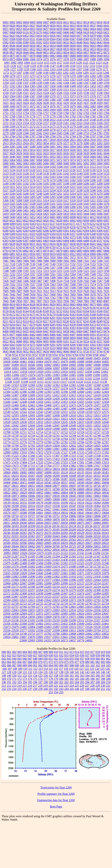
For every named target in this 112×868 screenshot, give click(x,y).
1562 (106, 93)
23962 (105, 637)
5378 (12, 207)
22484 (97, 593)
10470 (48, 362)
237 (30, 689)
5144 (80, 173)
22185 (23, 587)
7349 (93, 274)
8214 (26, 321)
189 (108, 679)
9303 (100, 345)
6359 (46, 237)
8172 (12, 315)
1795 (39, 120)
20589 (7, 543)
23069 (48, 617)
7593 (39, 288)
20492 (81, 536)
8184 (80, 315)
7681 (6, 298)
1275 (46, 76)
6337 (73, 234)
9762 (62, 355)
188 (103, 679)
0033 (73, 26)
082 (98, 662)
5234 (53, 190)
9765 (82, 355)
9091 (26, 341)
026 (30, 655)
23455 (97, 624)
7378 (12, 278)
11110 (32, 382)
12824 (89, 446)
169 (4, 679)
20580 (105, 540)
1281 (86, 76)
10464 (40, 362)
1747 (86, 110)
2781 (100, 133)
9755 (29, 355)
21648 (23, 567)
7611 (39, 291)
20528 (15, 540)
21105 (48, 553)
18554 (56, 483)
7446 (26, 281)
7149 (53, 264)
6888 (106, 251)
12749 (105, 435)
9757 (35, 355)
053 (61, 659)
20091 (105, 523)
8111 (39, 308)
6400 (33, 241)
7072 (73, 257)
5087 (53, 163)
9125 (73, 341)
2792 (66, 137)
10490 (89, 362)
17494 (23, 462)
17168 (89, 452)
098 (72, 665)
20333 (89, 533)
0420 (100, 32)
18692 (64, 486)
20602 (31, 543)
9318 (46, 348)
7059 (53, 257)
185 (87, 679)
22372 (7, 593)
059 (93, 659)
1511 (66, 89)
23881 (40, 637)
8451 (59, 331)
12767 (72, 439)
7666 (80, 294)
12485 (56, 409)
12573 (97, 412)
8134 (100, 308)
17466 (105, 459)
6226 (39, 227)
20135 (81, 526)
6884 (86, 251)
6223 (19, 227)
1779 (53, 116)
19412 (40, 509)
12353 (15, 385)
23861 (15, 637)
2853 (80, 140)
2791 (59, 137)
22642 (48, 600)
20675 (40, 546)
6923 (80, 254)
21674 (56, 567)
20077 (89, 523)
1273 (33, 76)
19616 (64, 513)
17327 (81, 456)
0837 (12, 53)
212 (9, 686)
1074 (39, 59)
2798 (100, 137)
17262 (23, 456)
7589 (33, 288)
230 (103, 686)
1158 (20, 69)
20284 (56, 533)
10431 (7, 358)
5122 (46, 170)
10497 (7, 365)
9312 (26, 348)
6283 (26, 231)
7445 (19, 281)
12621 (56, 419)
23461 (105, 624)
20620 (72, 543)
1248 (106, 73)
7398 (53, 278)
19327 (48, 506)
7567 (66, 284)
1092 (13, 63)
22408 (23, 593)
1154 (99, 66)
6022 (19, 220)
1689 (26, 110)
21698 (81, 567)
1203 (72, 73)
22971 (31, 614)
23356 (7, 624)
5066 (26, 160)
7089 (53, 261)
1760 (66, 113)
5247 (33, 194)
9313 (32, 348)
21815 (72, 570)
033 (67, 655)
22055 (105, 580)
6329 (46, 234)
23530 (97, 627)
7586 (19, 288)
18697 (72, 486)
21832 (105, 570)
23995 (40, 640)
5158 (19, 177)
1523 (39, 93)
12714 (40, 432)
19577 (15, 513)
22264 (40, 590)
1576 (93, 96)
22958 (15, 614)
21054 (32, 553)
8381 (19, 328)
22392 (15, 593)
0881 (46, 56)
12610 (72, 415)
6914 (19, 254)
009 (51, 652)
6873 (39, 251)
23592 (31, 630)
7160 (19, 268)
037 (87, 655)
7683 (12, 298)
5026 (106, 150)
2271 (59, 130)
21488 (23, 563)
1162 (46, 69)
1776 (33, 116)
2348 (80, 133)
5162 (46, 177)
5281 (6, 197)
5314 (46, 200)
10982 (48, 365)
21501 (56, 563)
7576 (100, 284)
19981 (72, 519)
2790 (53, 137)
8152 (59, 311)
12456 (89, 402)
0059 (59, 29)
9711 (79, 352)
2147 (86, 120)
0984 (19, 59)
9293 (59, 345)
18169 (97, 472)
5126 (72, 170)
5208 (100, 184)
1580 (12, 100)
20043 (31, 523)
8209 (100, 318)
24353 (48, 640)
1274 (39, 76)
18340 (7, 479)
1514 (86, 89)
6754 (79, 247)
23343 (105, 620)
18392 (72, 479)
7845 (6, 301)
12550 (56, 412)
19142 (15, 503)
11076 (40, 375)
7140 (39, 264)
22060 (7, 583)
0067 (6, 32)
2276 (93, 130)
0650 (33, 46)
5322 (100, 200)
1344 (66, 83)
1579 (6, 100)
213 (14, 686)
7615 (66, 291)
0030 (53, 26)
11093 (16, 378)
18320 (81, 476)
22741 (72, 603)
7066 (59, 257)
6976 (33, 257)
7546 (93, 281)
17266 (31, 456)
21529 (89, 563)
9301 (86, 345)
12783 (72, 442)
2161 (66, 123)
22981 (56, 614)
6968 (6, 257)
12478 (105, 405)
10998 (64, 368)
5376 (106, 204)
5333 (66, 204)
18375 (48, 479)
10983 (56, 365)
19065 (105, 496)
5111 (86, 167)
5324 (6, 204)
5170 (100, 177)
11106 (8, 382)
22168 (7, 587)
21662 (31, 567)
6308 (6, 234)
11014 (7, 372)
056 (77, 659)
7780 (59, 298)
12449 (31, 402)
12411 (48, 395)
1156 (6, 69)
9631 (79, 348)
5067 (33, 160)
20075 (81, 523)
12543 (31, 412)
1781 (66, 116)
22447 (64, 593)
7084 (26, 261)
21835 (7, 573)
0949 (100, 56)
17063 (31, 452)
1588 (66, 100)
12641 (7, 425)
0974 (6, 59)
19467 (81, 509)
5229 (19, 190)
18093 (31, 472)
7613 (53, 291)
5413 (73, 210)
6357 (33, 237)
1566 (26, 96)
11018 (24, 372)
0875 (12, 56)
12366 (81, 385)
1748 (93, 110)
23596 (40, 630)
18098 (48, 472)
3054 (46, 143)
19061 (89, 496)
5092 (86, 163)
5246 (26, 194)
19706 (7, 516)
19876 (15, 519)
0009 (53, 22)
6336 (66, 234)
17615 (105, 462)
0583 (12, 42)
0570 (93, 39)
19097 (64, 499)
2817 (46, 140)
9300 (80, 345)
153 (30, 675)
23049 (7, 617)
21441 (72, 560)
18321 (89, 476)
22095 (56, 583)
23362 (15, 624)
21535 (97, 563)
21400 (31, 560)
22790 (64, 607)
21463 (89, 560)
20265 (23, 533)
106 (4, 669)
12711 (23, 432)
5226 (106, 187)
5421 (19, 214)
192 (14, 682)
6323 (32, 234)
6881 (66, 251)
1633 (66, 103)
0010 (59, 22)
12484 (48, 409)
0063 (86, 29)
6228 (53, 227)
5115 (6, 170)
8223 (59, 321)
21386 (23, 560)
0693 (93, 46)
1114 (40, 63)
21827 (97, 570)
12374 (40, 388)
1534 (73, 93)
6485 (73, 241)
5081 (12, 163)
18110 (64, 472)
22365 (105, 590)
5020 (73, 150)
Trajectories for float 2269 (56, 787)
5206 (86, 184)
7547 (100, 281)
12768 (81, 439)
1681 (80, 106)
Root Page (56, 807)
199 (51, 682)
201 (61, 682)
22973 (48, 614)
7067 (66, 257)
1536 (86, 93)
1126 (13, 66)
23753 (31, 634)
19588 (23, 513)
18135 (81, 472)
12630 (23, 422)
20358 (23, 536)
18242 (23, 476)
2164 (86, 123)
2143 (59, 120)
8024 (26, 304)
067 (25, 662)
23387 (31, 624)
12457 (97, 402)
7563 (53, 284)
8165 (93, 311)
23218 (56, 620)
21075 (40, 553)
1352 (12, 86)
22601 (15, 600)
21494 (40, 563)
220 (51, 686)
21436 (64, 560)
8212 (12, 321)
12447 (15, 402)
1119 (72, 63)
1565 (19, 96)
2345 (59, 133)
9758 (42, 355)
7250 (106, 271)
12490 (72, 409)
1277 (59, 76)
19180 (48, 503)
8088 (19, 308)
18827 (15, 493)
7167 (53, 268)
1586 (53, 100)
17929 (105, 466)
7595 (53, 288)
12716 (48, 432)
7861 (33, 301)
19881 (23, 519)
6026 (46, 220)
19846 (97, 516)
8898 (66, 338)
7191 (26, 271)
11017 (16, 372)
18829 (23, 493)
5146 (93, 173)
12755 (40, 439)
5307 (12, 200)
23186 (40, 620)
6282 (19, 231)
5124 (59, 170)
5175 (26, 180)
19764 (64, 516)
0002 (12, 22)
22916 (72, 610)
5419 (6, 214)
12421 (15, 399)
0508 (12, 39)
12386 (23, 392)
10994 (32, 368)
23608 (64, 630)
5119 (26, 170)
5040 (93, 153)
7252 (12, 274)
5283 (19, 197)
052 (56, 659)
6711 (12, 247)
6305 (93, 231)
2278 (106, 130)
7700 (39, 298)
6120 (66, 224)
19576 (7, 513)
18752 (15, 489)
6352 (106, 234)
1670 (19, 106)
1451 (86, 86)
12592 (7, 415)
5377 (6, 207)
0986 (26, 59)
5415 (86, 210)
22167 (105, 583)
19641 (81, 513)
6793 (6, 251)
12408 (23, 395)
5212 (19, 187)
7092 (66, 261)
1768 (12, 116)
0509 (19, 39)
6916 (33, 254)
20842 (7, 550)
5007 (93, 147)
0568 (79, 39)
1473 (12, 89)
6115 (46, 224)
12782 (64, 442)
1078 (66, 59)
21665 (40, 567)
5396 (100, 207)
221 (56, 686)
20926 (56, 550)
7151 (66, 264)
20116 (48, 526)
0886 (59, 56)
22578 (105, 597)
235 (20, 689)
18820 (97, 489)
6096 (100, 220)
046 (25, 659)
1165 (66, 69)
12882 (64, 449)
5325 (12, 204)
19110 (81, 499)
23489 (40, 627)
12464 (40, 405)
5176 (33, 180)
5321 (93, 200)
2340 (26, 133)
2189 (12, 130)
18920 (97, 493)
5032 (39, 153)
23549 (105, 627)
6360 (53, 237)
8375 (106, 325)
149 (9, 675)
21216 (105, 553)
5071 (53, 160)
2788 (39, 137)
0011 (66, 22)
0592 (39, 42)
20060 (72, 523)
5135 (19, 173)
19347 (72, 506)
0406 (66, 32)
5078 (100, 160)
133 (35, 672)
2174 (46, 126)
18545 (48, 483)
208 (98, 682)
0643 (100, 42)
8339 (73, 325)
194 (25, 682)
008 (46, 652)
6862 (26, 251)
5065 (19, 160)
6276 (86, 227)
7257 (33, 274)
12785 (89, 442)
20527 (7, 540)
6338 (79, 234)
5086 (46, 163)
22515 (31, 597)
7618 (73, 291)
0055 (33, 29)
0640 (80, 42)
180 (61, 679)
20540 (40, 540)
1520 (19, 93)
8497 (73, 335)
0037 (93, 26)
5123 (52, 170)
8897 (59, 338)
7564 (59, 284)
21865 (72, 573)
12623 (72, 419)
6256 (73, 227)
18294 (48, 476)
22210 (56, 587)
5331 (53, 204)
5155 (106, 173)
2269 (46, 130)
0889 (80, 56)
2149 (100, 120)
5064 (12, 160)
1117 (59, 63)
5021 (79, 150)
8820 (33, 338)
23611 (72, 630)
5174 (19, 180)
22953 (105, 610)
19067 (15, 499)
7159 (12, 268)
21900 (48, 577)
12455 (81, 402)
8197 (26, 318)
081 (93, 662)
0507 (6, 39)
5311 (39, 200)
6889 (6, 254)
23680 (89, 630)
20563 (72, 540)
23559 (15, 630)
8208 (93, 318)
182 (72, 679)
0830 (73, 49)
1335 (12, 83)
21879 (105, 573)
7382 (26, 278)
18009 (31, 469)
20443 (56, 536)
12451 (48, 402)
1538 (100, 93)
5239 (86, 190)
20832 (97, 546)
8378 (6, 328)
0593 (46, 42)
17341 (105, 456)
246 (77, 689)
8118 (46, 308)
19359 (89, 506)
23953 (97, 637)
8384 (39, 328)
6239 (66, 227)
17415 (48, 459)
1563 (6, 96)
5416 (93, 210)
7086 (39, 261)
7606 (12, 291)
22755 (7, 607)
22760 (23, 607)
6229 (59, 227)
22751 (97, 603)
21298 (64, 556)
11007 (89, 368)
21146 (88, 553)
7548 (106, 281)
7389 (39, 278)
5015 (39, 150)
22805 (81, 607)
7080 (106, 257)
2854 (86, 140)
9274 (26, 345)
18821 (105, 489)
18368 (31, 479)
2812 (12, 140)
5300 (73, 197)
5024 (93, 150)
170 (9, 679)
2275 (86, 130)
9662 (59, 352)
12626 (97, 419)
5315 (53, 200)
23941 (64, 637)
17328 (89, 456)
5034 (53, 153)
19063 (97, 496)
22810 (89, 607)
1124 (105, 63)
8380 (12, 328)
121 (81, 669)
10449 (89, 358)
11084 (64, 375)
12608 (56, 415)
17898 (89, 466)
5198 (66, 184)
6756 (93, 247)
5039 (86, 153)
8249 (100, 321)
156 (46, 675)
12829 (23, 449)
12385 (15, 392)
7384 (33, 278)
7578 (106, 284)
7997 (93, 301)
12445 (105, 399)
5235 (59, 190)
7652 (39, 294)
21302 (72, 556)
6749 (46, 247)
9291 (53, 345)
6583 (6, 244)
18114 (72, 472)
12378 (64, 388)
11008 (97, 368)
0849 (39, 53)
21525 (81, 563)
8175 (33, 315)
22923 (81, 610)
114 (46, 669)
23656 (81, 630)
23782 (48, 634)
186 (93, 679)
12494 (81, 409)
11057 (80, 372)
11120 (79, 382)
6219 (106, 224)
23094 (89, 617)
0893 (86, 56)
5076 (86, 160)
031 (56, 655)
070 (40, 662)
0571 (100, 39)
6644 (6, 247)
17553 (64, 462)
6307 (106, 231)
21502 (64, 563)
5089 (66, 163)
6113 (39, 224)
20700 (56, 546)
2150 (106, 120)
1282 (93, 76)
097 (67, 665)
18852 (40, 493)
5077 (93, 160)
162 (77, 675)
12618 (31, 419)
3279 (80, 143)
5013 (26, 150)
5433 (66, 214)
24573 (64, 640)
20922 (48, 550)
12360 (31, 385)
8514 (6, 338)
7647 (19, 294)
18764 (40, 489)
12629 (15, 422)
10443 (72, 358)
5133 (6, 173)
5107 (66, 167)
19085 (48, 499)
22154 (97, 583)
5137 (33, 173)
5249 (46, 194)
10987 (89, 365)
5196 (53, 184)
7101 (86, 261)
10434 (23, 358)
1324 (80, 79)
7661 (59, 294)
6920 (59, 254)
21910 (72, 577)
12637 (81, 422)
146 (103, 672)
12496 (89, 409)
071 (46, 662)
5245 (19, 194)
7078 (93, 257)
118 (66, 669)
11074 (32, 375)
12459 (7, 405)
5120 (32, 170)
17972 (23, 469)
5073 (66, 160)
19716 (15, 516)
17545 (56, 462)
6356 (26, 237)
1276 (53, 76)
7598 (73, 288)
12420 (7, 399)
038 (93, 655)
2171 (26, 126)
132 (30, 672)
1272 (26, 76)
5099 (13, 167)
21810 (56, 570)
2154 (26, 123)
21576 (15, 567)
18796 (72, 489)
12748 (97, 435)
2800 (6, 140)
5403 (39, 210)
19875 (7, 519)
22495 (105, 593)
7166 (46, 268)
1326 (86, 79)
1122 (92, 63)
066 (20, 662)
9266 (19, 345)
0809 (12, 49)
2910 (93, 140)
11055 (72, 372)
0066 (106, 29)
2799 (106, 137)
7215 (59, 271)
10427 (103, 355)
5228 (12, 190)
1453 (100, 86)
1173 (13, 73)
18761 (31, 489)
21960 (15, 580)
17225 (15, 456)
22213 (64, 587)
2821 (73, 140)
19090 (56, 499)
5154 (100, 173)
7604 (106, 288)
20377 (40, 536)
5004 (73, 147)
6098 (6, 224)
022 (9, 655)
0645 (6, 46)
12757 (48, 439)
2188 (6, 130)
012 (66, 652)
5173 (12, 180)
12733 (23, 435)
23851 (97, 634)
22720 (15, 603)
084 (108, 662)
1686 (6, 110)
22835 (7, 610)
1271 (19, 76)
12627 (105, 419)
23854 (7, 637)
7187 (106, 268)
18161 (89, 472)
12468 (48, 405)
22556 (89, 597)
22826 (97, 607)
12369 (105, 385)
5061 (100, 157)
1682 (86, 106)
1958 (46, 120)
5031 (33, 153)
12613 (97, 415)
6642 (100, 244)
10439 (56, 358)
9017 (100, 338)
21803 (40, 570)
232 (4, 689)
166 (98, 675)
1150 (72, 66)
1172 (6, 73)
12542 (23, 412)
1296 (106, 76)
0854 (66, 53)
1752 (12, 113)
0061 (73, 29)
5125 (66, 170)
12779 (40, 442)
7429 (12, 281)
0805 (106, 46)
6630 (26, 244)
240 (46, 689)
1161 (39, 69)
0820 (19, 49)
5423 (33, 214)
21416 (40, 560)
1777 (39, 116)
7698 (26, 298)
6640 (86, 244)
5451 (26, 217)
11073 (24, 375)
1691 (33, 110)
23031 (89, 614)
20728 (81, 546)
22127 (81, 583)
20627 (89, 543)
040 (103, 655)
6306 (100, 231)
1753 (19, 113)
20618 (56, 543)
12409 (31, 395)
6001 (53, 217)
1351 (6, 86)
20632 (105, 543)
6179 (86, 224)
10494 (97, 362)
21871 (81, 573)
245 (72, 689)
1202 (66, 73)
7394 (46, 278)
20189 (64, 530)
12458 (105, 402)
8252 (106, 321)
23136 (15, 620)
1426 (53, 86)
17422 (56, 459)
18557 (64, 483)
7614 (59, 291)
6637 (66, 244)
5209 (106, 184)
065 (14, 662)
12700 (81, 429)
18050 (81, 469)
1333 (106, 79)
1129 (33, 66)
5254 (73, 194)
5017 (53, 150)
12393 (48, 392)
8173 (19, 315)
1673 (39, 106)
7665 (73, 294)
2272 (66, 130)
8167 (106, 311)
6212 (93, 224)
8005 (100, 301)
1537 (93, 93)
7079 (100, 257)
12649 (72, 425)
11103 (88, 378)
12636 (72, 422)
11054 (64, 372)
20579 (97, 540)
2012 (53, 120)
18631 (15, 486)
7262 (59, 274)
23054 (23, 617)
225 (77, 686)
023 (14, 655)
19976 (64, 519)
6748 (39, 247)
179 (56, 679)
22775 (48, 607)
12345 (7, 385)
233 (9, 689)
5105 (53, 167)
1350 (106, 83)
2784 (12, 137)
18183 (105, 472)
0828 (59, 49)
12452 (56, 402)
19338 (56, 506)
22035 (89, 580)
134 (40, 672)
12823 (81, 446)
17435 (81, 459)
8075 (93, 304)
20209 (72, 530)
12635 (64, 422)
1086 (80, 59)
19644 (89, 513)
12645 (40, 425)
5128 (86, 170)
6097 (106, 220)
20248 (15, 533)
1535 (80, 93)
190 (4, 682)
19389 (7, 509)
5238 (80, 190)
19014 (40, 496)
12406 (7, 395)
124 (97, 669)
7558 (39, 284)
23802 (64, 634)
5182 (73, 180)
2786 (26, 137)
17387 (31, 459)
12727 (97, 432)
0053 (19, 29)
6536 (93, 241)
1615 (80, 100)
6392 (106, 237)
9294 (66, 345)
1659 (100, 103)
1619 (106, 100)
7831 (93, 298)
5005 (80, 147)
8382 (26, 328)
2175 (53, 126)
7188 (6, 271)
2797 (93, 137)
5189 (6, 184)
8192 (106, 315)
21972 (31, 580)
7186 (100, 268)
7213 (46, 271)
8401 (100, 328)
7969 (80, 301)
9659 (46, 352)
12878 (31, 449)
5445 (93, 214)
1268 (6, 76)
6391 (100, 237)
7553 (19, 284)
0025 (26, 26)
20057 (56, 523)
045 (20, 659)
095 (56, 665)
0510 (26, 39)
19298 (15, 506)
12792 (31, 446)
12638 (89, 422)
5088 (59, 163)
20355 (15, 536)
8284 (46, 325)
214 (19, 686)
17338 (97, 456)
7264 (73, 274)
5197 (59, 184)
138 (61, 672)
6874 (46, 251)
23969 (23, 640)
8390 (53, 328)
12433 (81, 399)
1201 (59, 73)
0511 (33, 39)
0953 (106, 56)
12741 (56, 435)
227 (87, 686)
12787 (105, 442)
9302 (93, 345)
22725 (40, 603)
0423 (12, 36)
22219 (81, 587)
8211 (6, 321)
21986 (64, 580)
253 (51, 692)
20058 (64, 523)
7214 (53, 271)
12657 (31, 429)
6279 (106, 227)
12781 (56, 442)
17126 (56, 452)
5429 (59, 214)
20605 (48, 543)
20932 (64, 550)
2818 (53, 140)
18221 (7, 476)
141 (77, 672)
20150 (23, 530)
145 (98, 672)
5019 (66, 150)
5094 (100, 163)
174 (30, 679)
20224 (89, 530)
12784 (81, 442)
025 (25, 655)
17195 (7, 456)
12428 (48, 399)
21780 (23, 570)
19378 (105, 506)
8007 (106, 301)
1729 (73, 110)
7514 (59, 281)
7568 (73, 284)
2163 (80, 123)
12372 (23, 388)
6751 (59, 247)
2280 (12, 133)
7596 (59, 288)
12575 (105, 412)
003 (20, 652)
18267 (31, 476)
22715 (7, 603)
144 (93, 672)
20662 (31, 546)
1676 (53, 106)
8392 (66, 328)
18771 (48, 489)
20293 (64, 533)
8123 (59, 308)
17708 (23, 466)
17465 (97, 459)
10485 (72, 362)
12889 (7, 452)
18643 (23, 486)
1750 (106, 110)
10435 (31, 358)
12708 (7, 432)
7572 (86, 284)
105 (108, 665)
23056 (31, 617)
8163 (80, 311)
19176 (40, 503)
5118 (19, 170)
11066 (16, 375)
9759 (49, 355)
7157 (106, 264)
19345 (64, 506)
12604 (23, 415)
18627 (7, 486)
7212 (39, 271)
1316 (33, 79)
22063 (15, 583)
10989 (105, 365)
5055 (66, 157)
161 (72, 675)
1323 (73, 79)
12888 (105, 449)
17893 (81, 466)
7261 (53, 274)
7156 (100, 264)
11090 (96, 375)
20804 (89, 546)
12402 (97, 392)
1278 (66, 76)
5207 (93, 184)
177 (46, 679)
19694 (105, 513)
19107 (72, 499)
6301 (66, 231)
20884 (23, 550)
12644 (31, 425)
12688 (56, 429)
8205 (73, 318)
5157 (12, 177)
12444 (97, 399)
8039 (39, 304)
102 (93, 665)
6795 (19, 251)
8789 (12, 338)
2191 (26, 130)
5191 (19, 184)
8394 (80, 328)
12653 (105, 425)
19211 (72, 503)
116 (56, 669)
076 (72, 662)
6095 (93, 220)
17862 (72, 466)
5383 (33, 207)
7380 (19, 278)
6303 (80, 231)
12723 (72, 432)
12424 (31, 399)
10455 (97, 358)
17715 (31, 466)
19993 (81, 519)
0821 (26, 49)
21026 (24, 553)
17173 (97, 452)
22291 (81, 590)
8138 (106, 308)
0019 (6, 26)
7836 (100, 298)
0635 (73, 42)
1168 (86, 69)
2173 (39, 126)
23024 (81, 614)
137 (56, 672)
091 (35, 665)
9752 (15, 355)
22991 (72, 614)
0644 (106, 42)
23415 (56, 624)
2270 (53, 130)
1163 (53, 69)
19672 (97, 513)
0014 (86, 22)
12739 (48, 435)
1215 (92, 73)
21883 (15, 577)
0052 (12, 29)
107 (10, 669)
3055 (53, 143)
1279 (73, 76)
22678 (81, 600)
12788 (7, 446)
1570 (53, 96)
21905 (64, 577)
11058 (88, 372)
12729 (7, 435)
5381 (26, 207)
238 (35, 689)
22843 (15, 610)
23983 (31, 640)
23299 (72, 620)
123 (92, 669)
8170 (6, 315)
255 (61, 692)
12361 (40, 385)
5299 (66, 197)
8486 (53, 335)
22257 (31, 590)
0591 (33, 42)
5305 (106, 197)
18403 (81, 479)
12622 (64, 419)
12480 (15, 409)
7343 (80, 274)
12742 (64, 435)
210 (108, 682)
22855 (31, 610)
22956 (7, 614)
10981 (40, 365)
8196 (19, 318)
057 (82, 659)
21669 (48, 567)
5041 (100, 153)
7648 (26, 294)
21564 (7, 567)
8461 (73, 331)
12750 (7, 439)
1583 (33, 100)
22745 (89, 603)
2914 (12, 143)
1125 (6, 66)
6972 (19, 257)
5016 (46, 150)
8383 (33, 328)
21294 (56, 556)
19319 (40, 506)
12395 (56, 392)
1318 (46, 79)
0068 (12, 32)
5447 (106, 214)
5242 (106, 190)
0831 (80, 49)
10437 (48, 358)
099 (77, 665)
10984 (64, 365)
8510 (100, 335)
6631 (33, 244)
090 (30, 665)
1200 (52, 73)
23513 (72, 627)
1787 (106, 116)
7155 (93, 264)
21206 (97, 553)
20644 (15, 546)
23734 (15, 634)
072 (51, 662)
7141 (46, 264)
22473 (72, 593)
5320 (86, 200)
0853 (59, 53)
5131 (99, 170)
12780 (48, 442)
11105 (104, 378)
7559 (46, 284)
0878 (33, 56)
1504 (39, 89)
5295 (53, 197)
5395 (93, 207)
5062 (106, 157)
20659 (23, 546)
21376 (7, 560)
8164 (86, 311)
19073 (31, 499)
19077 (40, 499)
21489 (31, 563)
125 (102, 669)
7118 (12, 264)
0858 (93, 53)
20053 (48, 523)
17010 (23, 452)
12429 (56, 399)
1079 (73, 59)
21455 (81, 560)
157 (51, 675)
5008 (100, 147)
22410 (31, 593)
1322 (66, 79)
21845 (40, 573)
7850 (19, 301)
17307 (56, 456)
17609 (97, 462)
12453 (64, 402)
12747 (89, 435)
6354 (12, 237)
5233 (46, 190)
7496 (53, 281)
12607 (48, 415)
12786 (97, 442)
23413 (48, 624)
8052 (59, 304)
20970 (89, 550)
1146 (46, 66)
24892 (89, 640)
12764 (64, 439)
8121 (53, 308)
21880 (7, 577)
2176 (59, 126)
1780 (59, 116)
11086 (80, 375)
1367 (46, 86)
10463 (31, 362)
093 (46, 665)
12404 (105, 392)
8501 (93, 335)
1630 (46, 103)
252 (108, 689)
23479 (15, 627)
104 (103, 665)
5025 (100, 150)
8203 (59, 318)
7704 (46, 298)
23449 (81, 624)
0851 (46, 53)
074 (61, 662)
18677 (56, 486)
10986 (81, 365)
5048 (26, 157)
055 (72, 659)
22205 (48, 587)
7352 (100, 274)
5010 (6, 150)
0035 (86, 26)
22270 (48, 590)
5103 (40, 167)
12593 (15, 415)
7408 (80, 278)
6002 (59, 217)
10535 (23, 365)
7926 (53, 301)
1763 (86, 113)
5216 (46, 187)
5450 (19, 217)
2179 (73, 126)
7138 (26, 264)
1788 (6, 120)
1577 (100, 96)
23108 (105, 617)
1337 (26, 83)
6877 (53, 251)
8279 (33, 325)
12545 (40, 412)
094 (51, 665)
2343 (46, 133)
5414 (79, 210)
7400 (59, 278)
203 (72, 682)
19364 (97, 506)
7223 (100, 271)
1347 (86, 83)
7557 (33, 284)
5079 (106, 160)
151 (20, 675)
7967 (73, 301)
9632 (86, 348)
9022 (6, 341)
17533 (40, 462)
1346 (80, 83)
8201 (53, 318)
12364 (64, 385)
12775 (15, 442)
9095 (46, 341)
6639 (80, 244)
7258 (39, 274)
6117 (53, 224)
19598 (31, 513)
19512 (97, 509)
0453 (33, 36)
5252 (66, 194)
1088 (93, 59)
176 (40, 679)
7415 (93, 278)
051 (51, 659)
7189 (12, 271)
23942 (72, 637)
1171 (105, 69)
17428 (64, 459)
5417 (100, 210)
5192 (26, 184)
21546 (105, 563)
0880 (39, 56)
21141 (72, 553)
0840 (26, 53)
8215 (32, 321)
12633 (48, 422)
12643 (23, 425)
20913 (40, 550)
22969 (23, 614)
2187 (106, 126)
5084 (33, 163)
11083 (56, 375)
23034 (97, 614)
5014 (32, 150)
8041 (46, 304)
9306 (12, 348)
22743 (81, 603)
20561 (64, 540)
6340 (93, 234)
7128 (19, 264)
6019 (106, 217)
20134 (72, 526)
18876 (72, 493)
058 (87, 659)
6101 (19, 224)
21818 (81, 570)
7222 (93, 271)
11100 (64, 378)
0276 (39, 32)
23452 (89, 624)
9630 (73, 348)
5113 (99, 167)
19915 (31, 519)
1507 (46, 89)
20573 (89, 540)
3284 (6, 147)
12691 (64, 429)
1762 (80, 113)
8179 (53, 315)
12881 (56, 449)
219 (45, 686)
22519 (40, 597)
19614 (56, 513)
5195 (46, 184)
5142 (66, 173)
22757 (15, 607)
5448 (6, 217)
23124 (7, 620)
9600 (59, 348)
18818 (89, 489)
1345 (73, 83)
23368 (23, 624)
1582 (26, 100)
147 (108, 672)
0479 (93, 36)
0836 (6, 53)
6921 (66, 254)
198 (46, 682)
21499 (48, 563)
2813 (19, 140)
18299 (56, 476)
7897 (39, 301)
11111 (40, 382)
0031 (59, 26)
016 (87, 652)
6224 (26, 227)
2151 (6, 123)
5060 (93, 157)
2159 (59, 123)
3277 (66, 143)
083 (103, 662)
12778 (31, 442)
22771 (40, 607)
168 (108, 675)
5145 (86, 173)
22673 (72, 600)
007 (40, 652)
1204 (79, 73)
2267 (33, 130)
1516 (100, 89)
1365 (33, 86)
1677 (59, 106)
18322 (97, 476)
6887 (100, 251)
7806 (80, 298)
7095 (73, 261)
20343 (105, 533)
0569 (86, 39)
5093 (93, 163)
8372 (93, 325)
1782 (73, 116)
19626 (72, 513)
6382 (86, 237)
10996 (48, 368)
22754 (105, 603)
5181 (66, 180)
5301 (80, 197)
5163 (53, 177)
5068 (39, 160)
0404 (53, 32)
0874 (6, 56)
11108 (25, 382)
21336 (89, 556)
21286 (40, 556)
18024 (56, 469)
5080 (6, 163)
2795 (80, 137)
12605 (31, 415)
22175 (15, 587)
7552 (12, 284)
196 (35, 682)
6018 (100, 217)
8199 (39, 318)
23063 (40, 617)
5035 (59, 153)
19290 (7, 506)
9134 (80, 341)
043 (9, 659)
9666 (66, 352)
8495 (66, 335)
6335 (59, 234)
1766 (106, 113)
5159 (26, 177)
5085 (39, 163)
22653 (56, 600)
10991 (15, 368)
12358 (23, 385)
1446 (59, 86)
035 (77, 655)
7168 (59, 268)
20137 (97, 526)
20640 (7, 546)
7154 (86, 264)
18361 (23, 479)
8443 (33, 331)
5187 (100, 180)
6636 (59, 244)
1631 (53, 103)
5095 (106, 163)
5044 (106, 153)
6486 (80, 241)
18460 (7, 483)
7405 (73, 278)
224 (72, 686)
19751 (56, 516)
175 (35, 679)
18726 (97, 486)
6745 (19, 247)
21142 (80, 553)
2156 (39, 123)
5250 (53, 194)
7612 (46, 291)
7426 (6, 281)
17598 (89, 462)
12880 (48, 449)
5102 (33, 167)
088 (20, 665)
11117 (64, 382)
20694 (48, 546)
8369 (86, 325)
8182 (66, 315)
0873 (106, 53)
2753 (86, 133)
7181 (66, 268)
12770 (97, 439)
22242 (105, 587)
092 (40, 665)
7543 (86, 281)
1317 (39, 79)
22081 (40, 583)
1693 (46, 110)
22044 (97, 580)
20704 (64, 546)
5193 (33, 184)
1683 (93, 106)
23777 (40, 634)
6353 (6, 237)
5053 (59, 157)
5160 (33, 177)
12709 (15, 432)
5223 (86, 187)
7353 (106, 274)
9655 (33, 352)
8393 (73, 328)
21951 (7, 580)
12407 (15, 395)
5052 (53, 157)
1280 (80, 76)
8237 (79, 321)
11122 (87, 382)
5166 (73, 177)
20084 (97, 523)
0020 (12, 26)
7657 (46, 294)
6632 (39, 244)
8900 (80, 338)
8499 (86, 335)
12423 (23, 399)
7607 (19, 291)
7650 (33, 294)
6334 (53, 234)
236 (25, 689)
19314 (31, 506)
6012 (93, 217)
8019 (19, 304)
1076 (53, 59)
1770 (26, 116)
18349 (15, 479)
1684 (100, 106)
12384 (7, 392)
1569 (46, 96)
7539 (80, 281)
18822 (7, 493)
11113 (56, 382)
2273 (73, 130)
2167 (106, 123)
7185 (93, 268)
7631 (100, 291)
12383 (105, 388)
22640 (40, 600)
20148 (15, 530)
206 (87, 682)
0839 (19, 53)
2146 (80, 120)
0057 (46, 29)
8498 (80, 335)
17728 (40, 466)
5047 (19, 157)
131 (25, 672)
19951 (40, 519)
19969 (48, 519)
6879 (59, 251)
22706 (105, 600)
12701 (89, 429)
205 (82, 682)
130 (20, 672)
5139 (46, 173)
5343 (86, 204)
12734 (31, 435)
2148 (93, 120)
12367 (89, 385)
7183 (80, 268)
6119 (59, 224)
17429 (72, 459)
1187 (19, 73)
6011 (86, 217)
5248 (39, 194)
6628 (12, 244)
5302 (86, 197)
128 (9, 672)
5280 (106, 194)
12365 (72, 385)
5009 (106, 147)
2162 (73, 123)
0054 (26, 29)
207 (93, 682)
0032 (66, 26)
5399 (12, 210)
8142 (12, 311)
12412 (56, 395)
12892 (15, 452)
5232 (39, 190)
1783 (80, 116)
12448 (23, 402)
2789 (46, 137)
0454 (39, 36)
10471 (56, 362)
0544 (39, 39)
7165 (39, 268)
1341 (53, 83)
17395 (40, 459)
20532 (23, 540)
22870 (40, 610)
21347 (97, 556)
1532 (66, 93)
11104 (96, 378)
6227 (46, 227)
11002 (73, 368)
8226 (66, 321)
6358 (39, 237)
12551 (64, 412)
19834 (81, 516)
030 (51, 655)
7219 (73, 271)
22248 (15, 590)
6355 (19, 237)
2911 (100, 140)
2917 (33, 143)
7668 (86, 294)
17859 (64, 466)
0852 (53, 53)
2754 (93, 133)
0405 (59, 32)
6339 (86, 234)
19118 (89, 499)
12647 (56, 425)
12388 (31, 392)
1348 (93, 83)
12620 (48, 419)
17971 (15, 469)
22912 (64, 610)
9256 (93, 341)
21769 (15, 570)
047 (30, 659)
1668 (6, 106)
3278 (73, 143)
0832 (86, 49)
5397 (106, 207)
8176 (39, 315)
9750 (8, 355)
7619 (79, 291)
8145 (33, 311)
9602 (66, 348)
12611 (81, 415)
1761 (73, 113)
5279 (100, 194)
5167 (80, 177)
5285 (33, 197)
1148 (59, 66)
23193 (48, 620)
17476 (15, 462)
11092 (8, 378)
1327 (93, 79)
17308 (64, 456)
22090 (48, 583)
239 (40, 689)
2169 (12, 126)
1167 (79, 69)
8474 (106, 331)
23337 (97, 620)
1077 (59, 59)
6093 (80, 220)
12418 (97, 395)
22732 (56, 603)
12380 (81, 388)
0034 (80, 26)
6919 (53, 254)
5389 (66, 207)
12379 (72, 388)
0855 (73, 53)
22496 (7, 597)
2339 (19, 133)
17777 (56, 466)
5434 (73, 214)
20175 (48, 530)
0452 (26, 36)
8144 (26, 311)
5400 (19, 210)
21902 (56, 577)
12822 (72, 446)
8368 (80, 325)
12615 (7, 419)
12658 (40, 429)
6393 (6, 241)
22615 (23, 600)
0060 (66, 29)
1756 (39, 113)
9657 (39, 352)
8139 (6, 311)
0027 (33, 26)
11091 (104, 375)
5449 (12, 217)
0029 (46, 26)
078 (82, 662)
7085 (33, 261)
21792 (31, 570)
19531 (105, 509)
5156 (6, 177)
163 (82, 675)
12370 (7, 388)
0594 (53, 42)
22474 (81, 593)
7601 (93, 288)
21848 (48, 573)
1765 (100, 113)
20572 (81, 540)
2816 (39, 140)
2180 (80, 126)
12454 (72, 402)
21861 (64, 573)
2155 (33, 123)
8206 (80, 318)
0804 (100, 46)
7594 (46, 288)
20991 (7, 553)
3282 (100, 143)
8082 (106, 304)
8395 (86, 328)
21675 (64, 567)
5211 (12, 187)
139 (67, 672)
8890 (46, 338)
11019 (32, 372)
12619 (40, 419)
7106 (100, 261)
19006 (31, 496)
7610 (33, 291)
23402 (40, 624)
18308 (72, 476)
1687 (12, 110)
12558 (81, 412)
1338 (33, 83)
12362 (48, 385)
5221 (73, 187)
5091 (80, 163)
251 (103, 689)
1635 (80, 103)
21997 (81, 580)
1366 (39, 86)
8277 (26, 325)
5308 (19, 200)
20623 (81, 543)
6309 (12, 234)
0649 (26, 46)
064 (9, 662)
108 (15, 669)
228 (92, 686)
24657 (72, 640)
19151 (23, 503)
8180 (59, 315)
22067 (23, 583)
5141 (59, 173)
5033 (46, 153)
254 (56, 692)
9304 (106, 345)
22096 (64, 583)
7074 (80, 257)
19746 (48, 516)
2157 (46, 123)
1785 (93, 116)
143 (87, 672)
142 (82, 672)
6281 (12, 231)
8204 (66, 318)
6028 (59, 220)
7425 (106, 278)
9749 (106, 352)
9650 (19, 352)
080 (87, 662)
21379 (15, 560)
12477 (97, 405)
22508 (23, 597)
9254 (86, 341)
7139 (32, 264)
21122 (64, 553)
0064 (93, 29)
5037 (73, 153)
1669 (12, 106)
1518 (6, 93)
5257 (86, 194)
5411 (59, 210)
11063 (104, 372)
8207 (86, 318)
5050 (39, 157)
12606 (40, 415)
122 (87, 669)
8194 (12, 318)
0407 (73, 32)
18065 (105, 469)
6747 (32, 247)
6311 (26, 234)
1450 (80, 86)
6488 (86, 241)
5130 (93, 170)
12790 (15, 446)
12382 (97, 388)
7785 (66, 298)
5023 (86, 150)
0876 (19, 56)
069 (35, 662)
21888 (23, 577)
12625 (89, 419)
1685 (106, 106)
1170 (99, 69)
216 (30, 686)
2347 (73, 133)
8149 (46, 311)
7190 (19, 271)
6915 (26, 254)
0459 (73, 36)
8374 (100, 325)
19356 (81, 506)
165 (93, 675)
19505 (89, 509)
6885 (93, 251)
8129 (86, 308)
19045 (72, 496)
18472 (23, 483)
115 (51, 669)
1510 (59, 89)
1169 (92, 69)
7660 (53, 294)
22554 (72, 597)
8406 (106, 328)
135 (46, 672)
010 (56, 652)
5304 (100, 197)
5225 (100, 187)
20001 (97, 519)
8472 (100, 331)
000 (4, 652)
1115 (46, 63)
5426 (53, 214)
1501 (19, 89)
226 (82, 686)
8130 (93, 308)
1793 (33, 120)
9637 (100, 348)
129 (14, 672)
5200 (80, 184)
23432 (64, 624)
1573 (73, 96)
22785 (56, 607)
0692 (86, 46)
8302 (59, 325)
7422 (100, 278)
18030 (64, 469)
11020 (40, 372)
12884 (81, 449)
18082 (23, 472)
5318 (73, 200)
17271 (48, 456)
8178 (46, 315)
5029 (19, 153)
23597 (48, 630)
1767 (6, 116)
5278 (93, 194)
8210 (106, 318)
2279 (6, 133)
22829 (105, 607)
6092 (73, 220)
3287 (26, 147)
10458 (7, 362)
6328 (39, 234)
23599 (56, 630)
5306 (6, 200)
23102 (97, 617)
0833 (93, 49)
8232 (73, 321)
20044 (40, 523)
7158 (6, 268)
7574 (93, 284)
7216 (66, 271)
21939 (97, 577)
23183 (31, 620)
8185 (86, 315)
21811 (64, 570)
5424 (39, 214)
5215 (39, 187)
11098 (48, 378)
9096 (53, 341)
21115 (56, 553)
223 (66, 686)
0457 (59, 36)
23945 (81, 637)
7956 (66, 301)
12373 (31, 388)
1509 (53, 89)
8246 (93, 321)
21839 (23, 573)
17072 (40, 452)
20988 (105, 550)
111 (30, 669)
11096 (32, 378)
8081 (100, 304)
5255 (80, 194)
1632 (59, 103)
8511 (106, 335)
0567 (73, 39)
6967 (106, 254)
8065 (73, 304)
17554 (72, 462)
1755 (33, 113)
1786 (100, 116)
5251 (59, 194)
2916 (26, 143)
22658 (64, 600)
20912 (31, 550)
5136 (26, 173)
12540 (7, 412)
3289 (39, 147)
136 (51, 672)
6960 (93, 254)
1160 (33, 69)
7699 (33, 298)
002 (14, 652)
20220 (81, 530)
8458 (66, 331)
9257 (100, 341)
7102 (93, 261)
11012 (105, 368)
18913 (89, 493)
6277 (93, 227)
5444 (86, 214)
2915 (19, 143)
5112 (93, 167)
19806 (72, 516)
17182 (105, 452)
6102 (26, 224)
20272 (40, 533)
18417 (89, 479)
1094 (27, 63)
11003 (81, 368)
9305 (6, 348)
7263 (66, 274)
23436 (72, 624)
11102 (80, 378)
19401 (23, 509)
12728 (105, 432)
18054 (89, 469)
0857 (86, 53)
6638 (73, 244)
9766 (89, 355)
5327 (26, 204)
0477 (80, 36)
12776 (23, 442)
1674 (46, 106)
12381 (89, 388)
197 (40, 682)
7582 (6, 288)
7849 (12, 301)
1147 (53, 66)
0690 (73, 46)
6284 (33, 231)
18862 (56, 493)
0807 (6, 49)
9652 (26, 352)
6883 (80, 251)
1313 (12, 79)
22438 (40, 593)
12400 (81, 392)
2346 (66, 133)
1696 (66, 110)
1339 (39, 83)
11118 (72, 382)
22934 (89, 610)
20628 (97, 543)
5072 (59, 160)
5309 (26, 200)
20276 (48, 533)
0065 (100, 29)
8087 (12, 308)
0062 (80, 29)
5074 (73, 160)
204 (77, 682)
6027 (53, 220)
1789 (12, 120)
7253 (19, 274)
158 (56, 675)
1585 (46, 100)
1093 (20, 63)
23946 (89, 637)
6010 (80, 217)
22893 (56, 610)
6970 (12, 257)
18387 (64, 479)
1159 (26, 69)
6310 (19, 234)
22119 (72, 583)
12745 (81, 435)
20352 (7, 536)
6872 (33, 251)
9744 (100, 352)
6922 (73, 254)
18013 (40, 469)
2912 (106, 140)
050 (46, 659)
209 (103, 682)
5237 (73, 190)
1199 (46, 73)
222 (61, 686)
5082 (19, 163)
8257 (19, 325)
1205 (86, 73)
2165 (93, 123)
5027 (6, 153)
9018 (106, 338)
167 (103, 675)
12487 (64, 409)
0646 (12, 46)
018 (98, 652)
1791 (26, 120)
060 (98, 659)
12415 (72, 395)
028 (40, 655)
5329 (39, 204)
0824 (46, 49)
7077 (86, 257)
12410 (40, 395)
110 (25, 669)
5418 (106, 210)
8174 (26, 315)
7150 (59, 264)
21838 (15, 573)
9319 (53, 348)
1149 (66, 66)
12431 (72, 399)
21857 (56, 573)
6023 (26, 220)
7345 (86, 274)
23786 (56, 634)
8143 (19, 311)
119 (71, 669)
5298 (59, 197)
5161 (39, 177)
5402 (33, 210)
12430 (64, 399)
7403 (66, 278)
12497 (97, 409)
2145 (73, 120)
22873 (48, 610)
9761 (55, 355)
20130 (56, 526)
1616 (86, 100)
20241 (105, 530)
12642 (15, 425)
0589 (26, 42)
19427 (48, 509)
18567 (72, 483)
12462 (31, 405)
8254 (12, 325)
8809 (26, 338)
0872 (100, 53)
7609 (26, 291)
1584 (39, 100)
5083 (26, 163)
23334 (89, 620)
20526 (105, 536)
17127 (64, 452)
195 (30, 682)
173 (25, 679)
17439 (89, 459)
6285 (39, 231)
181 (67, 679)
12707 (105, 429)
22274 (56, 590)
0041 (106, 26)
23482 (23, 627)
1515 (93, 89)
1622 (12, 103)
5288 (46, 197)
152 (25, 675)
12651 (89, 425)
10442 (64, 358)
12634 (56, 422)
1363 (19, 86)
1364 (26, 86)
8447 (46, 331)
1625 (33, 103)
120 (76, 669)
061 (103, 659)
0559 (46, 39)
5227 (6, 190)
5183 (80, 180)
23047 (105, 614)
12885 (89, 449)
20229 (97, 530)
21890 (31, 577)
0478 (86, 36)
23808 (72, 634)
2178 (66, 126)
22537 (56, 597)
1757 (46, 113)
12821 (64, 446)
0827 (53, 49)
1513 (79, 89)
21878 (97, 573)
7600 (86, 288)
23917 (48, 637)
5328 (33, 204)
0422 (6, 36)
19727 (31, 516)
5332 (59, 204)
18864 (64, 493)
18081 (15, 472)
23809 (81, 634)
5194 (39, 184)
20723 (72, 546)
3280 (86, 143)
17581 (81, 462)
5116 (12, 170)
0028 (39, 26)
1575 (86, 96)
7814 (86, 298)
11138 (104, 382)
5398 (6, 210)
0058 (53, 29)
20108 (23, 526)
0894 (93, 56)
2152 (12, 123)
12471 (56, 405)
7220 (79, 271)
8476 (6, 335)
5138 (39, 173)
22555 (81, 597)
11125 (96, 382)
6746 (26, 247)
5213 (26, 187)
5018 (59, 150)
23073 (72, 617)
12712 (31, 432)
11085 (72, 375)
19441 (56, 509)
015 (82, 652)
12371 (15, 388)
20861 (15, 550)
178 (51, 679)
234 (14, 689)
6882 (73, 251)
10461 (23, 362)
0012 (73, 22)
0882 (53, 56)
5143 (73, 173)
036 (82, 655)
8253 (6, 325)
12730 (15, 435)
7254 (26, 274)
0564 (53, 39)
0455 (46, 36)
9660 (53, 352)
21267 (15, 556)
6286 (46, 231)
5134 (12, 173)
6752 (66, 247)
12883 (72, 449)
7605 (6, 291)
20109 (31, 526)
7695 (19, 298)
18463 (15, 483)
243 (61, 689)
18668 (48, 486)
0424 (19, 36)
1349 (100, 83)
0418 (86, 32)
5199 (73, 184)
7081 (6, 261)
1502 (26, 89)
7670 (93, 294)
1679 (73, 106)
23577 (23, 630)
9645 (6, 352)
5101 (26, 167)
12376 (48, 388)
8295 (53, 325)
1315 (26, 79)
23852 (105, 634)
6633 (46, 244)
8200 (46, 318)
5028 (12, 153)
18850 (31, 493)
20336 (97, 533)
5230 (26, 190)
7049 (39, 257)
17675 (15, 466)
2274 (80, 130)
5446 (100, 214)
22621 (31, 600)
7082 (12, 261)
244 (67, 689)
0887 (66, 56)
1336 (19, 83)
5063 (6, 160)
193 (20, 682)
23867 (23, 637)
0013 (79, 22)
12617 (23, 419)
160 (67, 675)
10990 (7, 368)
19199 (64, 503)
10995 (40, 368)
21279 (23, 556)
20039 (15, 523)
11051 (48, 372)
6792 (106, 247)
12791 (23, 446)
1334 (6, 83)
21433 (56, 560)
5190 (12, 184)
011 (61, 652)
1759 (59, 113)
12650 (81, 425)
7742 (53, 298)
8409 (12, 331)
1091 (7, 63)
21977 (48, 580)
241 (51, 689)
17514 (31, 462)
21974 (40, 580)
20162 (31, 530)
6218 (99, 224)
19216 (81, 503)
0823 (39, 49)
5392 (86, 207)
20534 (31, 540)
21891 (40, 577)
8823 (39, 338)
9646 (12, 352)
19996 (89, 519)
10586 (31, 365)
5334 (73, 204)
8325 (66, 325)
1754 (26, 113)
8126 (73, 308)
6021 (12, 220)
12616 (15, 419)
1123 (99, 63)
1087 (86, 59)
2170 (19, 126)
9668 (73, 352)
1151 (79, 66)
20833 (105, 546)
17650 (7, 466)
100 (82, 665)
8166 (100, 311)
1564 (12, 96)
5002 (59, 147)
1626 (39, 103)
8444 (39, 331)
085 (4, 665)
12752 (23, 439)
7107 (106, 261)
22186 (31, 587)
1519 (12, 93)
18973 (15, 496)
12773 (105, 439)
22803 (72, 607)
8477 (12, 335)
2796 (86, 137)
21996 (72, 580)
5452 (33, 217)
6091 (66, 220)
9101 (66, 341)
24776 (81, 640)
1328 (100, 79)
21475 (105, 560)
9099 (59, 341)
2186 (100, 126)
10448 (81, 358)
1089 (100, 59)
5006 (86, 147)
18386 (56, 479)
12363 (56, 385)
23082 (81, 617)
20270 (31, 533)
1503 (33, 89)
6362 (66, 237)
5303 (93, 197)
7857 (26, 301)
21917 (81, 577)
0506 (106, 36)
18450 (105, 479)
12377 (56, 388)
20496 (89, 536)
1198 (39, 73)
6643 (106, 244)
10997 (56, 368)
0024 (19, 26)
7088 (46, 261)
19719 (23, 516)
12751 (15, 439)
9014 (93, 338)
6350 (100, 234)
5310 (33, 200)
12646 (48, 425)
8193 (6, 318)
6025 (39, 220)
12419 (105, 395)
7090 (59, 261)
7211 (33, 271)
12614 (105, 415)
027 (35, 655)
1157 (13, 69)
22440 (48, 593)
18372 (40, 479)
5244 (12, 194)
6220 (6, 227)
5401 (26, 210)
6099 (13, 224)
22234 (97, 587)
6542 (106, 241)
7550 (6, 284)
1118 (66, 63)
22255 (23, 590)
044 (14, 659)
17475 (7, 462)
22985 (64, 614)
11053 (56, 372)
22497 (15, 597)
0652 (46, 46)
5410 (53, 210)
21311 (81, 556)
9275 (33, 345)
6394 (12, 241)
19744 (40, 516)
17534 (48, 462)
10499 (15, 365)
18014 (48, 469)
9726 (86, 352)
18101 (56, 472)
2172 (33, 126)
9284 (39, 345)
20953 (72, 550)
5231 (33, 190)
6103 (33, 224)
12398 (72, 392)
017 (92, 652)
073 (56, 662)
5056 (73, 157)
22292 (89, 590)
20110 (40, 526)
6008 (73, 217)
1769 (19, 116)
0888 (73, 56)
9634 (93, 348)
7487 (46, 281)
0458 (66, 36)
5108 (73, 167)
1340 (46, 83)
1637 (86, 103)
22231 (89, 587)
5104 (46, 167)
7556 (26, 284)
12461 (23, 405)
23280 (64, 620)
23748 (23, 634)
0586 (19, 42)
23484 (31, 627)
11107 (16, 382)
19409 (31, 509)
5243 (6, 194)
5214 (32, 187)
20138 (105, 526)
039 (98, 655)
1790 (19, 120)
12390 (40, 392)
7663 (66, 294)
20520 (97, 536)
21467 (97, 560)
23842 (89, 634)
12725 (89, 432)
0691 (80, 46)
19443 (64, 509)
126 (108, 669)
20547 (48, 540)
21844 (31, 573)
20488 (72, 536)
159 (61, 675)
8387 (46, 328)
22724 (31, 603)
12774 (7, 442)
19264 (97, 503)
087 (14, 665)
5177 (39, 180)
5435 (80, 214)
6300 (59, 231)
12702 (97, 429)
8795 (19, 338)
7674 (106, 294)
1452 (93, 86)
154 (35, 675)
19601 (40, 513)
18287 (40, 476)
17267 (40, 456)
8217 (46, 321)
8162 (73, 311)
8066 (80, 304)
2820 (66, 140)
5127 (79, 170)
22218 (72, 587)
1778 (46, 116)
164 (87, 675)
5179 (53, 180)
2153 (19, 123)
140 (72, 672)
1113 (33, 63)
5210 (6, 187)
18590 (81, 483)
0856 (80, 53)
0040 (100, 26)
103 (98, 665)
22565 (97, 597)
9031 (12, 341)
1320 (53, 79)
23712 (105, 630)
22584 (7, 600)
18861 (48, 493)
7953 (59, 301)
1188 (26, 73)
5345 (93, 204)
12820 (56, 446)
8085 (6, 308)
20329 (81, 533)
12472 (64, 405)
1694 (53, 110)
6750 (53, 247)
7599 (80, 288)
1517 (106, 89)
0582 (6, 42)
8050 (53, 304)
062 (108, 659)
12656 (23, 429)
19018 (56, 496)
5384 (39, 207)
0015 (93, 22)
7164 (33, 268)
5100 (19, 167)
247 (82, 689)
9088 (19, 341)
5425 (46, 214)
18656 (40, 486)
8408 (6, 331)
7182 (73, 268)
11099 (56, 378)
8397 (93, 328)
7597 (66, 288)
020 (108, 652)
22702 (97, 600)
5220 (66, 187)
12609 (64, 415)
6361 (59, 237)
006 (35, 652)
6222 (12, 227)
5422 (26, 214)
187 (98, 679)
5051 (46, 157)
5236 (66, 190)
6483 (59, 241)
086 (9, 665)
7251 (6, 274)
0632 (66, 42)
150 (14, 675)
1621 (6, 103)
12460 (15, 405)
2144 (66, 120)
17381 (23, 459)
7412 (86, 278)
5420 (12, 214)
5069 (46, 160)
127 (4, 672)
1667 (106, 103)
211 (4, 686)
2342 (39, 133)
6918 (46, 254)
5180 (59, 180)
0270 (32, 32)
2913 (6, 143)
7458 (33, 281)
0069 (19, 32)
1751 (6, 113)
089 (25, 665)
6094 (86, 220)
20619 (64, 543)
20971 (97, 550)
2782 (106, 133)
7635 (106, 291)
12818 (40, 446)
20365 (31, 536)
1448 (66, 86)
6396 (19, 241)
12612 (89, 415)
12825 (97, 446)
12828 (15, 449)
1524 (46, 93)
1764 (93, 113)
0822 (33, 49)
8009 (6, 304)
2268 (39, 130)
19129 (105, 499)
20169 (40, 530)
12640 (105, 422)
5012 (19, 150)
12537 (105, 409)
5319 (79, 200)
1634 (73, 103)
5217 (53, 187)
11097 (40, 378)
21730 (97, 567)
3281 (93, 143)
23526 (89, 627)
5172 (6, 180)
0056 (39, 29)
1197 (32, 73)
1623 (19, 103)
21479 (7, 563)
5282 (12, 197)
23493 (48, 627)
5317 (66, 200)
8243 (86, 321)
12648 (64, 425)
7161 (26, 268)
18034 (72, 469)
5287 (39, 197)
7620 (86, 291)
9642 (106, 348)
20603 (40, 543)
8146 (39, 311)
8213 (19, 321)
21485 (15, 563)
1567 (33, 96)
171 (14, 679)
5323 (106, 200)
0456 (53, 36)
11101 (72, 378)
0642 (93, 42)
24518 (56, 640)
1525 (53, 93)
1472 (6, 89)
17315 (72, 456)
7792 (73, 298)
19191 (56, 503)
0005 (33, 22)
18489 (31, 483)
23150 (23, 620)
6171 (72, 224)
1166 (72, 69)
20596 (23, 543)
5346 (100, 204)
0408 (79, 32)
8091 (26, 308)
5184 (86, 180)
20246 (7, 533)
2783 (6, 137)
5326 (19, 204)
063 (4, 662)
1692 (39, 110)
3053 (39, 143)
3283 (106, 143)
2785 (19, 137)
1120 (79, 63)
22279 (72, 590)
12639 (97, 422)
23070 (56, 617)
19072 (23, 499)
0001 (6, 22)
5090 (73, 163)
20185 (56, 530)
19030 (64, 496)
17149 (72, 452)
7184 (86, 268)
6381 (80, 237)
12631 (31, 422)
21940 (105, 577)
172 (20, 679)
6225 (33, 227)
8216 (39, 321)
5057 (80, 157)
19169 (31, 503)
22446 (56, 593)
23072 (64, 617)
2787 (33, 137)
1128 (26, 66)
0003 (19, 22)
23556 (7, 630)
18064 (97, 469)
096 (61, 665)
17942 (7, 469)
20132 (64, 526)
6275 (80, 227)
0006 (39, 22)
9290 (46, 345)
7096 (80, 261)
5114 (106, 167)
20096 (7, 526)
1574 (80, 96)
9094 (39, 341)
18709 (81, 486)
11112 (48, 382)
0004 (26, 22)
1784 (86, 116)
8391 (59, 328)
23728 (7, 634)
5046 (12, 157)
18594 (89, 483)
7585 (12, 288)
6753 (73, 247)
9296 (73, 345)
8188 (93, 315)
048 (35, 659)
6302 (73, 231)
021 (4, 655)
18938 (7, 496)
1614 (73, 100)
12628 (7, 422)
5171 (106, 177)
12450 (40, 402)
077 (77, 662)
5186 (93, 180)
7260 (46, 274)
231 (108, 686)
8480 (19, 335)
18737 (105, 486)
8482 (33, 335)
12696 (72, 429)
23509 (64, 627)
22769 (31, 607)
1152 (86, 66)
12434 (89, 399)
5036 (66, 153)
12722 (64, 432)
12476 (89, 405)
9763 (69, 355)
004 (25, 652)
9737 (93, 352)
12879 (40, 449)
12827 (7, 449)
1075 (46, 59)
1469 (106, 86)
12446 (7, 402)
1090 (106, 59)
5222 (79, 187)
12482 (31, 409)
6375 (73, 237)
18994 (23, 496)
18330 (105, 476)
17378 (15, 459)
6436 (53, 241)
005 (30, 652)
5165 (66, 177)
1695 (59, 110)
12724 (81, 432)
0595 (59, 42)
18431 (97, 479)
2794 (73, 137)
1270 (12, 76)
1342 (59, 83)
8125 (66, 308)
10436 (40, 358)
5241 (100, 190)
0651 (39, 46)
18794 (64, 489)
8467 (86, 331)
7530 (73, 281)
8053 (66, 304)
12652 (97, 425)
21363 (105, 556)
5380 (19, 207)
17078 (48, 452)
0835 (106, 49)
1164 (59, 69)
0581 (106, 39)
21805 (48, 570)
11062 (96, 372)
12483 (40, 409)
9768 (96, 355)
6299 (53, 231)
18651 (31, 486)
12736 (40, 435)
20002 (105, 519)
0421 (106, 32)
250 (98, 689)
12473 (72, 405)
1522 (33, 93)
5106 (60, 167)
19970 (56, 519)
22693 (89, 600)
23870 (31, 637)
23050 (15, 617)
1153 (92, 66)
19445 (72, 509)
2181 (86, 126)
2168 (6, 126)
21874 (89, 573)
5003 (66, 147)
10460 (15, 362)
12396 (64, 392)
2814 (26, 140)
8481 (26, 335)
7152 (73, 264)
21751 (105, 567)
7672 (100, 294)
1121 (85, 63)
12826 (105, 446)
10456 (105, 358)
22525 (48, 597)
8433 (19, 331)
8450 (53, 331)
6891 (12, 254)
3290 (46, 147)
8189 (100, 315)
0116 (26, 32)
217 (35, 686)
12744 (72, 435)
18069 (7, 472)
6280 (6, 231)
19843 (89, 516)
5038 (80, 153)
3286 (19, 147)
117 (61, 669)
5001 (53, 147)
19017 (48, 496)
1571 (59, 96)
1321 (59, 79)
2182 (93, 126)
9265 (12, 345)
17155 (81, 452)
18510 (40, 483)
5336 (80, 204)
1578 (106, 96)
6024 (33, 220)
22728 (48, 603)
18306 (64, 476)
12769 (89, 439)
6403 (46, 241)
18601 (97, 483)
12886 (97, 449)
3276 (59, 143)
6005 (66, 217)
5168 (86, 177)
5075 (80, 160)
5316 (59, 200)
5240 (93, 190)
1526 (59, 93)
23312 (81, 620)
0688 (59, 46)
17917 (97, 466)
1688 (19, 110)
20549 (56, 540)
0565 (59, 39)
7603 (100, 288)
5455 (46, 217)
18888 (81, 493)
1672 (33, 106)
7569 (80, 284)
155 (40, 675)
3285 (12, 147)
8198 (33, 318)
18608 (105, 483)
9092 (33, 341)
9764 (75, 355)
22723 (23, 603)
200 (56, 682)
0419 (93, 32)
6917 (39, 254)
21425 (48, 560)
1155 (105, 66)
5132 (106, 170)
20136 (89, 526)
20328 (72, 533)
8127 (79, 308)
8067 (86, 304)
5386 (53, 207)
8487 (59, 335)
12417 (89, 395)
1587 (59, 100)
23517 (81, 627)
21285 (31, 556)
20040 (23, 523)
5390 (73, 207)
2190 (19, 130)
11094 (24, 378)
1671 (26, 106)
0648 (19, 46)
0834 (100, 49)
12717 (56, 432)
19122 (97, 499)
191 (9, 682)
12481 (23, 409)
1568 (39, 96)
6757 (100, 247)
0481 (100, 36)
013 (72, 652)
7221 (86, 271)
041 (108, 655)
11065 (7, 375)
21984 (56, 580)
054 (67, 659)
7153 (79, 264)
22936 (97, 610)
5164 (59, 177)
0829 (66, 49)
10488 (81, 362)
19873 (105, 516)
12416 (81, 395)
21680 (72, 567)
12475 (81, 405)
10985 (72, 365)
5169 (93, 177)
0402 (46, 32)
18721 (89, 486)
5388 (59, 207)
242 (56, 689)
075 (67, 662)
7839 (106, 298)
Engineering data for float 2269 (56, 800)
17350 (7, 459)
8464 (80, 331)
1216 (99, 73)
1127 (20, 66)
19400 (15, 509)
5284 (26, 197)
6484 (66, 241)
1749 (100, 110)
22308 (97, 590)
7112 (6, 264)
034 (72, 655)
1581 (19, 100)
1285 (100, 76)
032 (61, 655)
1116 (53, 63)
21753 (7, 570)
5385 (46, 207)
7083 (19, 261)
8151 (53, 311)
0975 (12, 59)
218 (40, 686)
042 (4, 659)
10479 (64, 362)
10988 (97, 365)
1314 (19, 79)
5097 (6, 167)
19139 (7, 503)
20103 (15, 526)
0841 (33, 53)
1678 (66, 106)
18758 (23, 489)
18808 (81, 489)
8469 (93, 331)
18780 (56, 489)
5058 (86, 157)
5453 (39, 217)
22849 (23, 610)
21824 (89, 570)
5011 (12, 150)
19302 (23, 506)
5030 (26, 153)
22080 (31, 583)
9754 (22, 355)
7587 (26, 288)
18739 (7, 489)
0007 (46, 22)
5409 (46, 210)
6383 (93, 237)
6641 (93, 244)
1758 (53, 113)
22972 (40, 614)
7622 (93, 291)
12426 (40, 399)
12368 (97, 385)
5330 (46, 204)
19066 (7, 499)
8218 (53, 321)
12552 (72, 412)
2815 (33, 140)
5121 (39, 170)
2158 (53, 123)
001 (9, 652)
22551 (64, 597)
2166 (100, 123)
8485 (46, 335)
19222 (89, 503)
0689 (66, 46)
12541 (15, 412)
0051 (6, 29)
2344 (53, 133)
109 (20, 669)
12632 (40, 422)
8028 (33, 304)
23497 (56, 627)
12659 (48, 429)
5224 (93, 187)
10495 (105, 362)
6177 (79, 224)
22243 (7, 590)
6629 (19, 244)
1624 (26, 103)
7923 (46, 301)
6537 (100, 241)
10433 (15, 358)
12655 (15, 429)
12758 (56, 439)
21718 (89, 567)
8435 (26, 331)
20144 (7, 530)
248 (87, 689)
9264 (6, 345)
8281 (39, 325)
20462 (64, 536)
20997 (15, 553)
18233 (15, 476)
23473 (7, 627)
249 (93, 689)
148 (4, 675)
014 (77, 652)
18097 (40, 472)
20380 (48, 536)
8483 (39, 335)
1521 (26, 93)
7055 (46, 257)
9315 (39, 348)
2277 (100, 130)
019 (103, 652)
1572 (66, 96)
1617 (93, 100)
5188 (106, 180)
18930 (105, 493)
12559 (89, 412)
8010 (12, 304)
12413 (64, 395)
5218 (59, 187)
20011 (7, 523)
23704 (97, 630)
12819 (48, 446)
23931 (56, 637)
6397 (26, 241)
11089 (88, 375)
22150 (89, 583)
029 (46, 655)
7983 (86, 301)
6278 (100, 227)
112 (35, 669)
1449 (73, 86)
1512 (73, 89)
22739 (64, 603)
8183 (73, 315)
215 (25, 686)
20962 (81, 550)
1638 (93, 103)
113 (40, 669)
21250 (7, 556)
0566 (66, 39)
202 (67, 682)
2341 (33, 133)
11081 (48, 375)
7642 (12, 294)
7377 (6, 278)
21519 (72, 563)
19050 (81, 496)
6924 (86, 254)
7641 (6, 294)
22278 (64, 590)
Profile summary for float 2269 (56, 794)
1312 (6, 79)
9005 (86, 338)
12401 (89, 392)
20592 (15, 543)
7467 (39, 281)
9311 (19, 348)
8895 (53, 338)
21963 (23, 580)
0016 (100, 22)
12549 (48, 412)
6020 (6, 220)
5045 (6, 157)
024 (20, 655)
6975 (26, 257)
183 (77, 679)
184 (82, 679)
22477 (89, 593)
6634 (53, 244)
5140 (53, 173)
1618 (100, 100)
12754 (31, 439)
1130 (39, 66)
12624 (81, 419)
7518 (66, 281)
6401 (39, 241)
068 (30, 662)
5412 (66, 210)
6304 (86, 231)
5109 (80, 167)
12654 (7, 429)
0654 (53, 46)
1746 (80, 110)
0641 (86, 42)
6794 (12, 251)
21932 (89, 577)
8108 (33, 308)
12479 (7, 409)
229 (98, 686)
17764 (48, 466)
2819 (59, 140)
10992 (23, 368)
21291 (48, 556)
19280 (105, 503)
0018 (106, 22)
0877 (26, 56)
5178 (46, 180)
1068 (33, 59)
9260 (106, 341)
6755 (86, 247)
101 (87, 665)
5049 (33, 157)
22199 (40, 587)
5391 (80, 207)
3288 (33, 147)
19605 (48, 513)
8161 (66, 311)
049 (40, 659)
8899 (73, 338)
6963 (100, 254)
